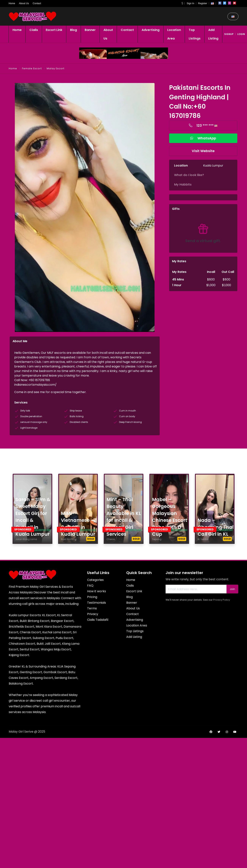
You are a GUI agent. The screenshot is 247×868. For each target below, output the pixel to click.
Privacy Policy (222, 600)
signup (229, 34)
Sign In (190, 3)
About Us (24, 3)
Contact (37, 3)
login (241, 34)
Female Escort (32, 68)
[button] (182, 3)
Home (12, 3)
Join (232, 589)
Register (203, 3)
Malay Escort (56, 68)
